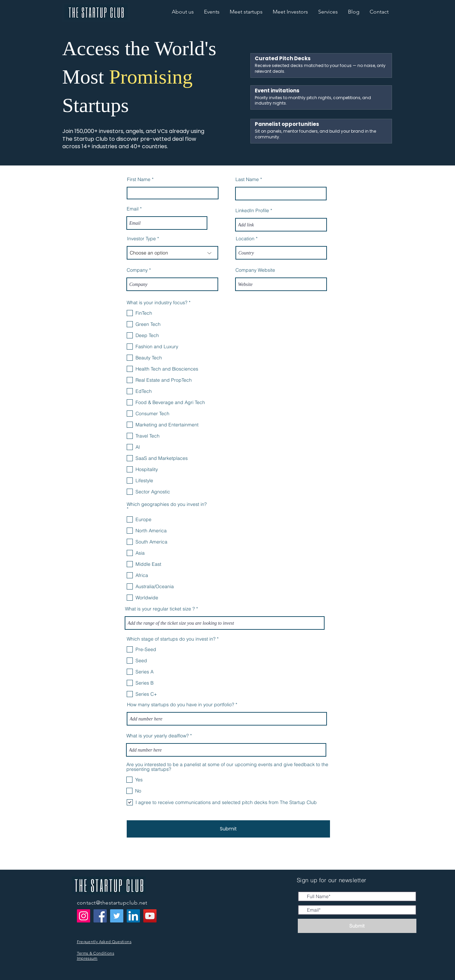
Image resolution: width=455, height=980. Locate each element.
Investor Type (141, 239)
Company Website (255, 270)
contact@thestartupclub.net (112, 903)
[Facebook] (100, 916)
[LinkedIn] (133, 916)
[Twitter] (117, 916)
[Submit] (228, 829)
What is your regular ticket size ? (160, 609)
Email (133, 209)
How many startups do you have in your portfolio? (181, 705)
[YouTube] (150, 916)
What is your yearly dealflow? (158, 736)
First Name (139, 179)
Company (137, 270)
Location (245, 239)
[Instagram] (84, 916)
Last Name (247, 179)
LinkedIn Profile (252, 210)
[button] (379, 12)
